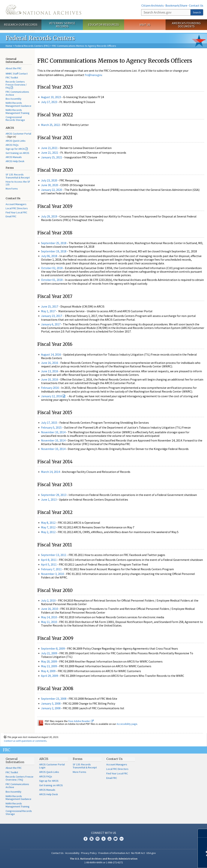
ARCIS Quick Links (16, 141)
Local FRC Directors (17, 208)
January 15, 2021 (52, 157)
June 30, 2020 (50, 185)
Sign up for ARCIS (15, 149)
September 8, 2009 (53, 648)
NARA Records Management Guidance (18, 104)
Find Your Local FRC (16, 212)
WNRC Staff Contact (17, 74)
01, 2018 (57, 280)
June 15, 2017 (50, 306)
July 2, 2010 (48, 600)
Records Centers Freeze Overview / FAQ (16, 85)
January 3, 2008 (51, 703)
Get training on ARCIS (17, 153)
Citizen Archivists (153, 5)
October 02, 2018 (52, 268)
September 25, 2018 (54, 243)
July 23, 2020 (49, 180)
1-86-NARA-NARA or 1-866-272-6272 (104, 862)
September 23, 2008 (54, 699)
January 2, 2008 (51, 708)
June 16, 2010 (50, 609)
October (47, 280)
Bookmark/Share (176, 5)
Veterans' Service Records (62, 25)
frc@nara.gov (93, 75)
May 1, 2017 (48, 311)
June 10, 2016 (50, 379)
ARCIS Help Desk (15, 161)
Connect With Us (104, 833)
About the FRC (14, 68)
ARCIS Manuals (14, 157)
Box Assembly (13, 99)
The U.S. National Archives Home (43, 10)
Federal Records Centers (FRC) (32, 46)
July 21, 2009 (49, 653)
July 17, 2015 (49, 423)
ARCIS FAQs (12, 145)
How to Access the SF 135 (18, 183)
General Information (15, 760)
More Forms (12, 189)
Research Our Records (21, 25)
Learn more (174, 861)
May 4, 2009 (48, 671)
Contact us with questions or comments (25, 741)
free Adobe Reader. (81, 721)
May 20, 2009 (49, 661)
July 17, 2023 (49, 102)
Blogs (115, 839)
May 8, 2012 (48, 523)
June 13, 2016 (50, 371)
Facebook (85, 839)
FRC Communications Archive (17, 93)
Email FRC (11, 216)
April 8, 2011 (49, 560)
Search (197, 12)
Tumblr (103, 839)
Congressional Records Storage (15, 119)
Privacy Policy (89, 853)
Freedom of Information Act (114, 853)
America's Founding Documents (186, 25)
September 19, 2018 (54, 251)
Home (9, 46)
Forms (78, 759)
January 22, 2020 (52, 190)
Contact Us (196, 5)
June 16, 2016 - (50, 363)
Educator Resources (103, 25)
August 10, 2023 (51, 97)
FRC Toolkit (12, 77)
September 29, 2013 (54, 495)
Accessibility (72, 853)
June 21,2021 (49, 148)
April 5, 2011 (49, 564)
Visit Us (145, 25)
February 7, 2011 (51, 569)
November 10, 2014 (53, 432)
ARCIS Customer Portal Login (52, 766)
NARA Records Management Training (18, 111)
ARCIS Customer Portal (18, 134)
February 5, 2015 (51, 427)
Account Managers (16, 204)
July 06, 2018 (49, 256)
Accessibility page (127, 724)
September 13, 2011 (54, 555)
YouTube (109, 839)
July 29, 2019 (49, 216)
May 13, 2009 (49, 666)
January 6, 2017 (51, 324)
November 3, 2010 (52, 574)
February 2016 (50, 388)
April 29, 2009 (50, 676)
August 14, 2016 (51, 354)
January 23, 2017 (52, 316)
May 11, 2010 (49, 622)
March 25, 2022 (50, 125)
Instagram (97, 839)
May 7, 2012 (48, 527)
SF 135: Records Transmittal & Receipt (18, 176)
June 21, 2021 (50, 153)
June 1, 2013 (49, 499)
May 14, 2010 (49, 617)
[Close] (203, 833)
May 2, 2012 (48, 532)
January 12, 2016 (52, 396)
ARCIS (44, 759)
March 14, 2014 (50, 472)
